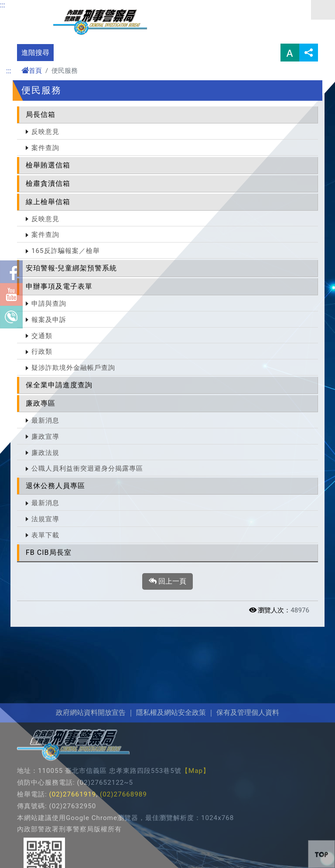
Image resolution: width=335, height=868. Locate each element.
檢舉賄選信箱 (48, 165)
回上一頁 (167, 581)
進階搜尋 (35, 53)
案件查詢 (45, 148)
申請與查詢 (49, 304)
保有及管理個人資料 (247, 806)
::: (3, 5)
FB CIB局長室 (49, 552)
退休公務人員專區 (55, 486)
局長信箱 (41, 114)
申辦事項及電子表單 (59, 286)
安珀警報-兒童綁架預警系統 (71, 268)
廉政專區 (41, 403)
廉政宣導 (45, 437)
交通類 (42, 336)
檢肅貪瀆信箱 (48, 183)
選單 (323, 10)
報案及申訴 (49, 320)
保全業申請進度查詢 (59, 385)
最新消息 (45, 420)
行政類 (42, 352)
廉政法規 (45, 453)
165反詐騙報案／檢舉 (66, 251)
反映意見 (45, 132)
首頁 (32, 71)
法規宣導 (45, 519)
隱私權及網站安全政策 (171, 806)
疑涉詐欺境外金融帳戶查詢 (73, 368)
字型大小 (290, 53)
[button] (321, 854)
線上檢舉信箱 (48, 202)
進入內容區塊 (21, 5)
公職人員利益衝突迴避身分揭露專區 (87, 468)
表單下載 (45, 535)
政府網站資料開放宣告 (91, 806)
